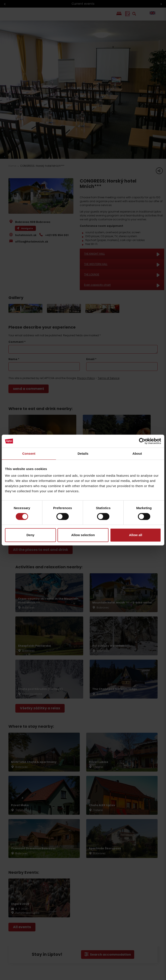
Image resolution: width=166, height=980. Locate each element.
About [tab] (137, 453)
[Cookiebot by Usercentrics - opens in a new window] (142, 441)
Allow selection (83, 535)
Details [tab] (83, 453)
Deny (30, 535)
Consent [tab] (29, 453)
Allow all (136, 535)
